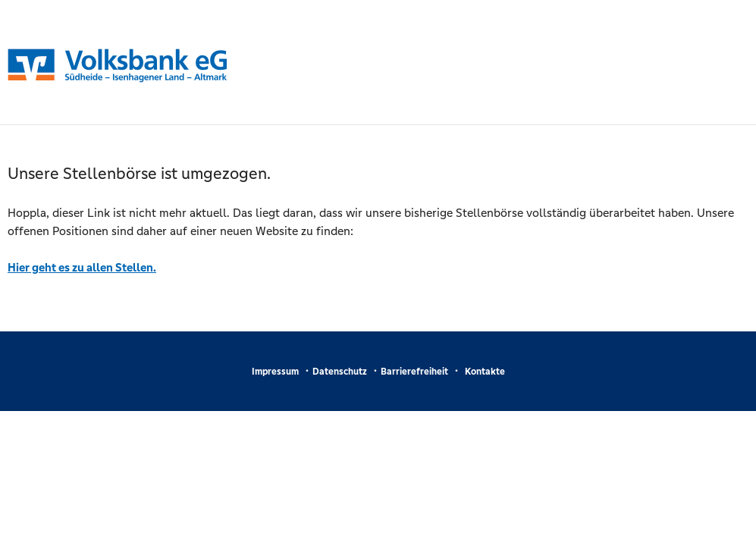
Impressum (275, 372)
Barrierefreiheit (414, 372)
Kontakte (485, 372)
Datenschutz (340, 372)
